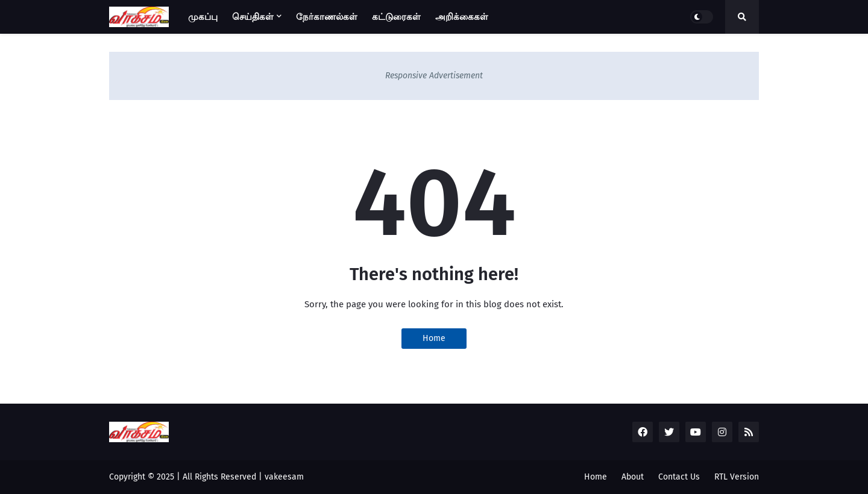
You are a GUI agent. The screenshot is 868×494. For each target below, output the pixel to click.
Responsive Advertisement (434, 76)
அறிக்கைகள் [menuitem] (462, 17)
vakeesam (284, 477)
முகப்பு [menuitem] (203, 17)
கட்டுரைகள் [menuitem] (396, 17)
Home (434, 338)
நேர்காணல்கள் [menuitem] (327, 17)
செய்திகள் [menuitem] (253, 17)
